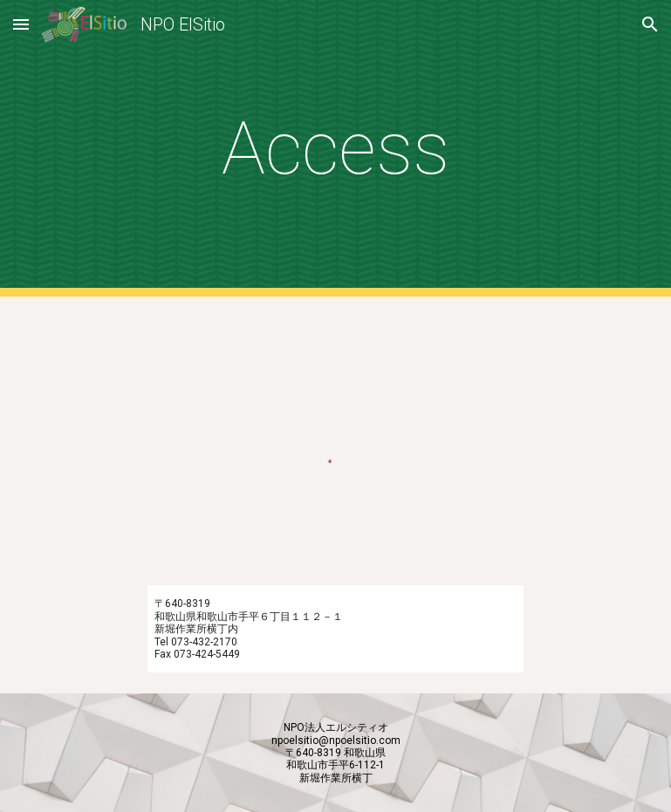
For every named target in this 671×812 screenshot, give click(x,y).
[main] (336, 149)
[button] (21, 24)
